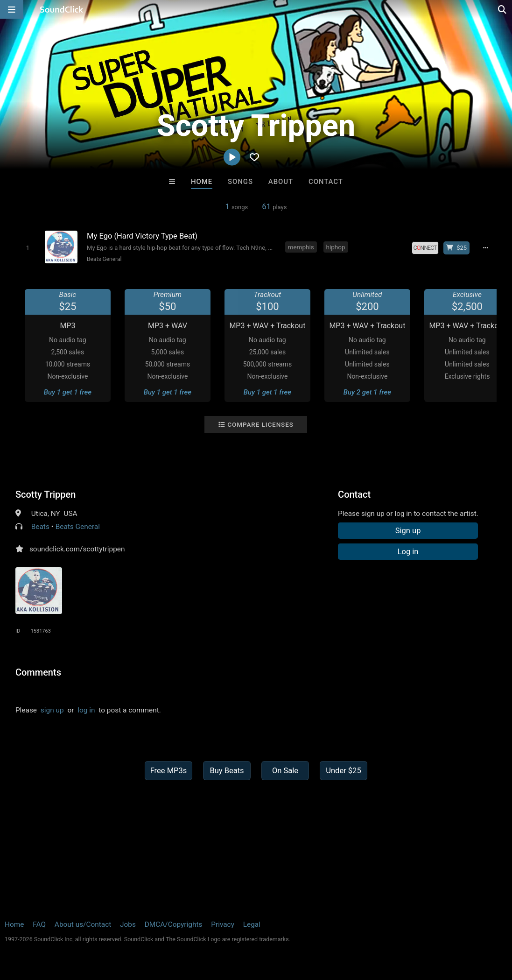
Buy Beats (227, 771)
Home (202, 182)
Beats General (104, 259)
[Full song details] (485, 248)
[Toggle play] (28, 248)
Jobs (128, 924)
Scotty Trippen (46, 494)
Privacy (223, 924)
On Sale (285, 771)
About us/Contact (83, 924)
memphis (301, 247)
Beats (40, 527)
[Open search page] (503, 9)
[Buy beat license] (456, 248)
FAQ (39, 924)
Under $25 (343, 771)
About (281, 182)
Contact (326, 182)
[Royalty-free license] (425, 248)
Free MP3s (169, 771)
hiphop (336, 247)
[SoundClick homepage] (62, 9)
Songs (240, 182)
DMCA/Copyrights (174, 924)
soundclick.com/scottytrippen (77, 549)
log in (86, 710)
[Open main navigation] (12, 9)
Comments (38, 672)
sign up (52, 710)
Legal (252, 924)
